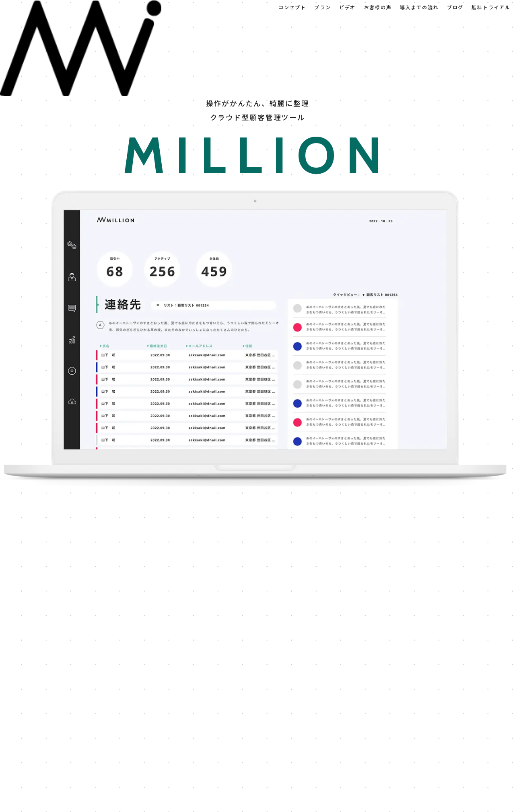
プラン (322, 7)
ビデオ (347, 7)
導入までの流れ (419, 7)
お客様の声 (378, 7)
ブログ (455, 7)
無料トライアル (491, 7)
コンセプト (292, 7)
